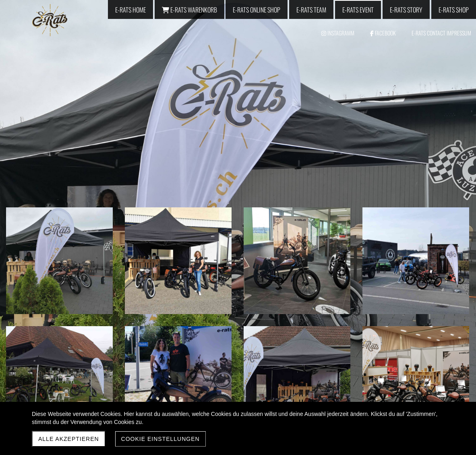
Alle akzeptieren (69, 439)
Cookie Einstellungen (160, 439)
